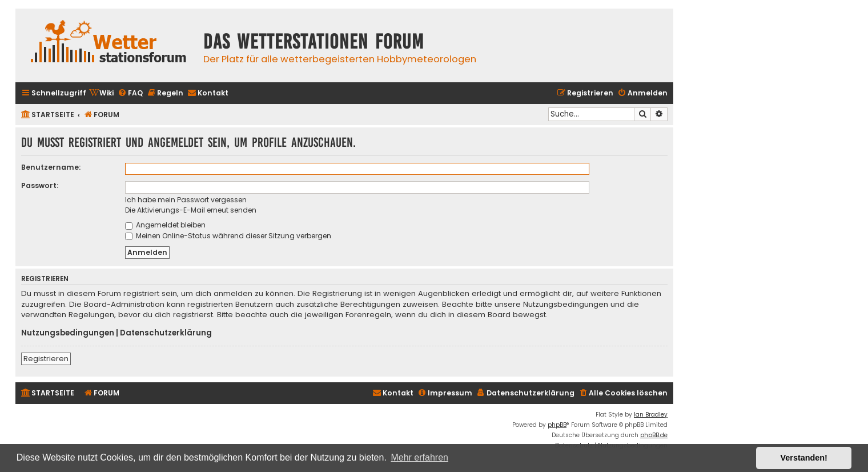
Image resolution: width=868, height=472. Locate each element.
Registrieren (46, 359)
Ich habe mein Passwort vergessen (186, 200)
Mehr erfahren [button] (419, 457)
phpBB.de (654, 435)
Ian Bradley (651, 415)
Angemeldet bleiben (165, 225)
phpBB (557, 425)
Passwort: (40, 185)
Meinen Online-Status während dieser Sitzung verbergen (228, 236)
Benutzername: (51, 167)
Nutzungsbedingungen (68, 333)
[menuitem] (101, 93)
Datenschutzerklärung (166, 333)
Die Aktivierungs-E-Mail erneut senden (191, 210)
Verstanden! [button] (804, 458)
